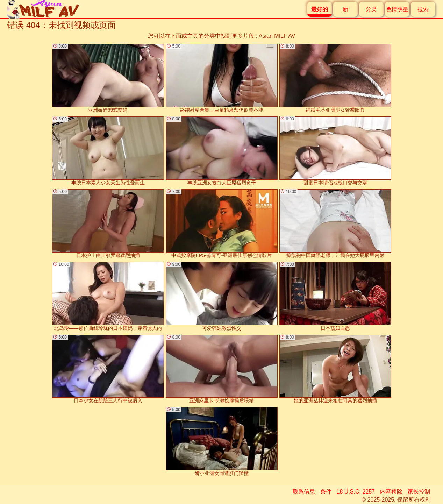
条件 (326, 492)
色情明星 (397, 9)
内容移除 (391, 492)
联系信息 (304, 492)
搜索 (423, 9)
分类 (371, 9)
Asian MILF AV (277, 36)
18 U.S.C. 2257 (356, 492)
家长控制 (419, 492)
